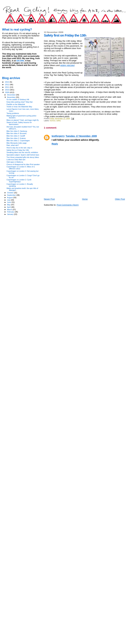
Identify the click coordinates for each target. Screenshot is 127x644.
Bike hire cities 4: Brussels (16, 133)
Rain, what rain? (13, 145)
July (9, 200)
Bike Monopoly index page (17, 143)
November (12, 97)
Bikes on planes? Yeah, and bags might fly (23, 120)
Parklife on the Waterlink (16, 104)
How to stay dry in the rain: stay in (19, 148)
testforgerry (58, 136)
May (9, 205)
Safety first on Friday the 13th (18, 150)
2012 (7, 84)
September (12, 195)
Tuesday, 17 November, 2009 (81, 136)
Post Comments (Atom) (68, 205)
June (9, 202)
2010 (7, 90)
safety (59, 121)
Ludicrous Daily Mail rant (16, 160)
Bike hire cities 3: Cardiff (16, 136)
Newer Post (49, 199)
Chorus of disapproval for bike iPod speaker (23, 164)
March (10, 210)
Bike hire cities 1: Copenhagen (18, 141)
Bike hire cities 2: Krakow (16, 138)
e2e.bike (20, 61)
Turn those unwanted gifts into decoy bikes (23, 157)
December (12, 95)
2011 (7, 87)
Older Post (120, 199)
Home (85, 199)
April (9, 207)
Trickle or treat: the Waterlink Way (19, 107)
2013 (7, 82)
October (11, 193)
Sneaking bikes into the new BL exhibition (22, 152)
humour (53, 121)
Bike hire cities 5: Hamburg (17, 131)
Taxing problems (13, 113)
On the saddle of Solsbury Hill (18, 99)
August (10, 198)
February (11, 212)
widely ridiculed (67, 65)
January (11, 214)
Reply (55, 144)
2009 (7, 92)
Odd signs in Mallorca (15, 162)
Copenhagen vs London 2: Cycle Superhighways (19, 181)
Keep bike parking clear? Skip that (20, 102)
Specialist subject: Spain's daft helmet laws (23, 155)
